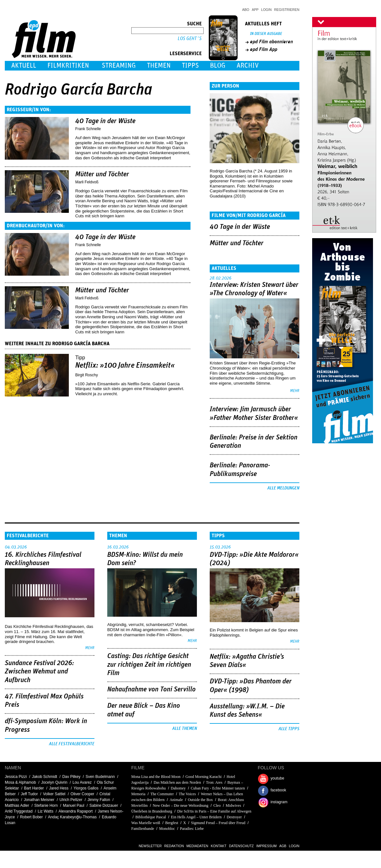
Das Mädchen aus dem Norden (177, 782)
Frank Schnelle (88, 129)
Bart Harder (34, 788)
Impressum (267, 846)
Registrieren (287, 10)
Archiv (248, 66)
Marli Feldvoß (87, 182)
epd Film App (264, 49)
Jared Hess (59, 788)
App (255, 10)
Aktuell (24, 66)
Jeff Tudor (29, 794)
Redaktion (174, 846)
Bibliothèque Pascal (151, 817)
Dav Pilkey (71, 777)
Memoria (138, 794)
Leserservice (186, 54)
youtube (277, 778)
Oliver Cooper (82, 794)
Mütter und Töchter (102, 174)
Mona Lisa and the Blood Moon (156, 777)
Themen (159, 66)
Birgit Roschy (87, 375)
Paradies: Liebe (192, 829)
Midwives (233, 805)
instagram (279, 802)
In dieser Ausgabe (266, 34)
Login (267, 10)
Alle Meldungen (283, 488)
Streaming (119, 66)
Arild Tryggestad (19, 811)
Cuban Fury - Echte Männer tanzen (218, 788)
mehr (295, 391)
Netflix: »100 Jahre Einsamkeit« (125, 365)
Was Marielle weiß (146, 823)
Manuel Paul (74, 805)
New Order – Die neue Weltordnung (181, 805)
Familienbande (143, 829)
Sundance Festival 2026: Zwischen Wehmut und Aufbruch (39, 672)
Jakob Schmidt (45, 777)
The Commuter (162, 794)
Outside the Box (200, 800)
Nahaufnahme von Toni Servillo (151, 689)
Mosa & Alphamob (20, 782)
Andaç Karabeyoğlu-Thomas (72, 817)
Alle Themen (185, 729)
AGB (283, 846)
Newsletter (150, 846)
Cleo (217, 805)
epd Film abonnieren (272, 42)
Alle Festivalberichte (72, 744)
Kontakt (219, 846)
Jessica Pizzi (16, 777)
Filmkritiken (68, 66)
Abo (246, 10)
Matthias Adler (17, 805)
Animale (176, 800)
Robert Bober (31, 817)
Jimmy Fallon (99, 800)
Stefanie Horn (46, 805)
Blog (218, 66)
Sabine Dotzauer (104, 805)
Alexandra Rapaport (76, 811)
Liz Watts (46, 811)
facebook (278, 790)
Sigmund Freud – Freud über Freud (218, 823)
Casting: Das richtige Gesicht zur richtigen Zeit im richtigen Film (149, 665)
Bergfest (172, 823)
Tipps (190, 66)
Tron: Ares (214, 782)
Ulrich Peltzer (71, 800)
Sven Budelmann (100, 777)
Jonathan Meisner (39, 800)
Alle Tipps (289, 729)
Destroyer (234, 817)
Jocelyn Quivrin (54, 782)
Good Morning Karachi (203, 777)
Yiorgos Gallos (86, 788)
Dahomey (178, 788)
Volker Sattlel (54, 794)
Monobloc (167, 829)
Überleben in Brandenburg (152, 811)
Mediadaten (197, 846)
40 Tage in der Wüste (105, 121)
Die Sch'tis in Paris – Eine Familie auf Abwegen (214, 811)
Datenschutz (241, 846)
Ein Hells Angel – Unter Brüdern (196, 817)
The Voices (187, 794)
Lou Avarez (82, 782)
